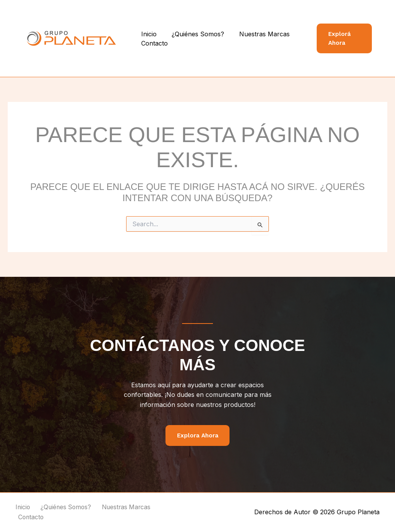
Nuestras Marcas (257, 34)
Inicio (147, 34)
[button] (343, 38)
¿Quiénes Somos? (194, 34)
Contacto (153, 43)
